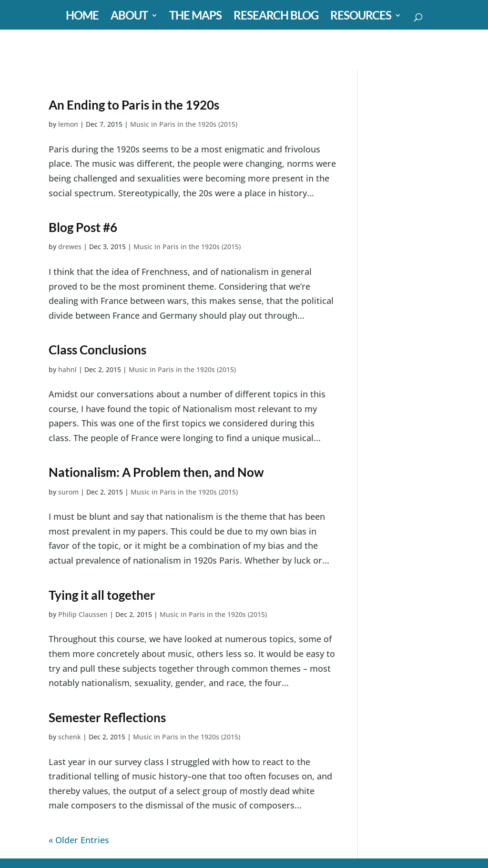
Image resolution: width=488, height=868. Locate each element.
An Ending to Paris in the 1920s (134, 105)
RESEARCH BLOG (276, 17)
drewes (70, 247)
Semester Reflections (107, 717)
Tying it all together (102, 595)
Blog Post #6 (83, 227)
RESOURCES (361, 17)
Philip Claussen (83, 614)
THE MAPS (195, 17)
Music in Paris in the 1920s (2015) (184, 124)
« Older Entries (79, 840)
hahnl (67, 369)
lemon (68, 124)
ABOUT (129, 17)
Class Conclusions (97, 350)
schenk (70, 737)
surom (68, 492)
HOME (82, 17)
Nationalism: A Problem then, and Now (156, 472)
